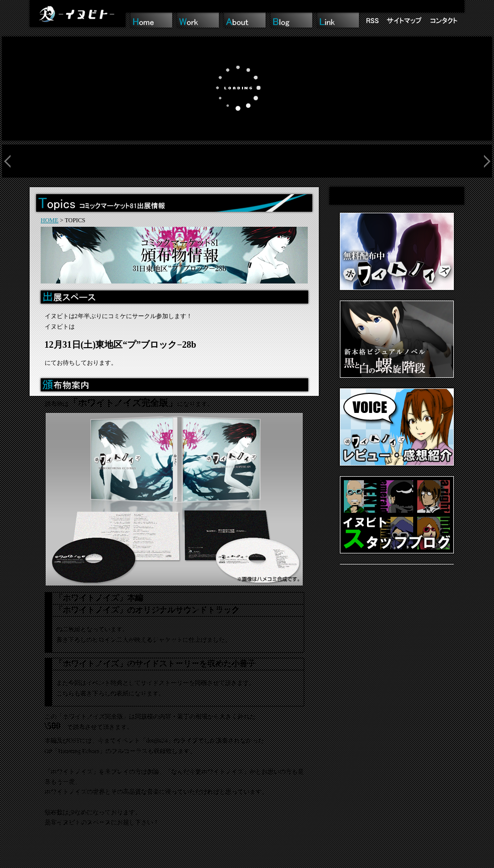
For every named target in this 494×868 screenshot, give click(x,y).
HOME (49, 220)
